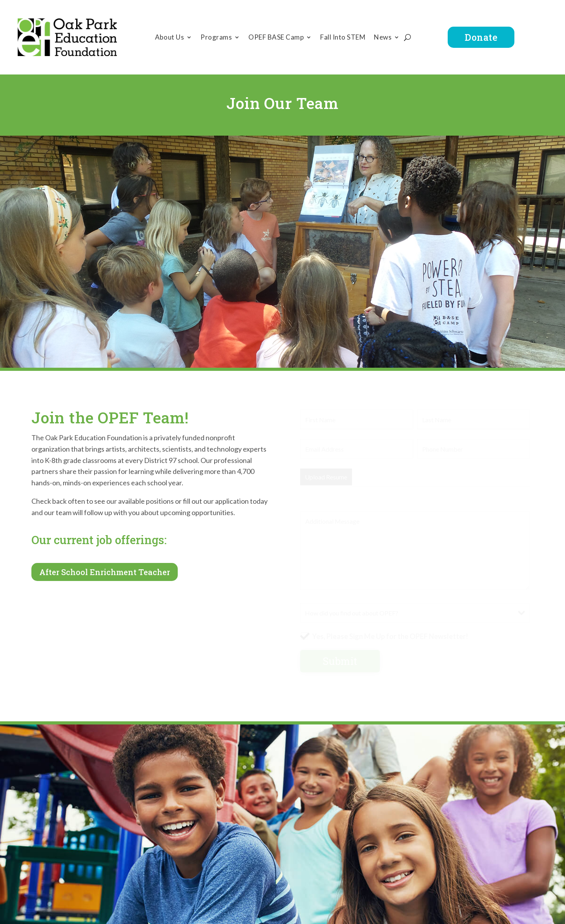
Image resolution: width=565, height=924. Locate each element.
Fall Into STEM (343, 38)
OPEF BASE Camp (276, 38)
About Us (169, 38)
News (383, 38)
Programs (216, 38)
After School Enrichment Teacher (105, 572)
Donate (481, 37)
